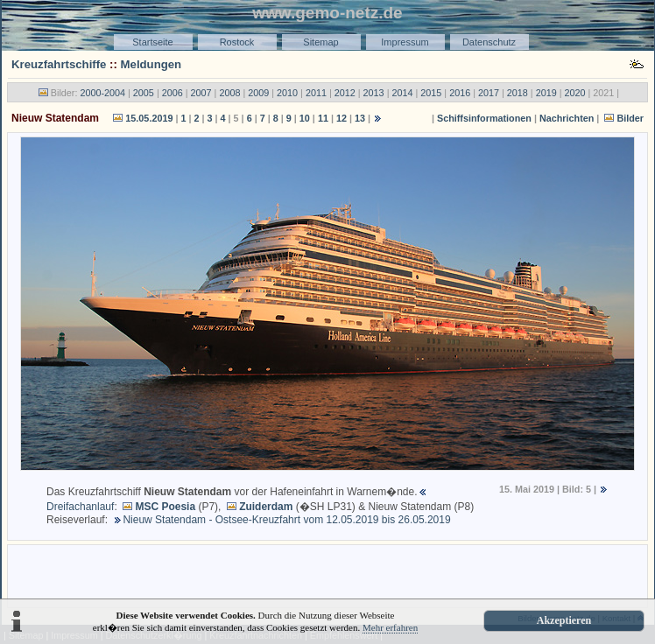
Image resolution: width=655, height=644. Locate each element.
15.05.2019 (149, 118)
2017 (489, 93)
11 (323, 118)
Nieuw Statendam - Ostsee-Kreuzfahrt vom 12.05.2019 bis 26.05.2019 (286, 520)
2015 (431, 93)
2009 (258, 93)
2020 (575, 93)
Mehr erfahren (390, 627)
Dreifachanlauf (80, 507)
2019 (546, 93)
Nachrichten (567, 118)
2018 (518, 93)
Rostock (237, 42)
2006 (173, 93)
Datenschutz (489, 42)
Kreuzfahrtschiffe (59, 64)
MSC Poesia (165, 507)
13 (360, 118)
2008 (229, 93)
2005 (144, 93)
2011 (316, 93)
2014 (402, 93)
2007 (201, 93)
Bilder (630, 118)
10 (305, 118)
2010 (287, 93)
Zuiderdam (266, 507)
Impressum (405, 42)
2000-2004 (102, 93)
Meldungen (151, 64)
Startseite (152, 42)
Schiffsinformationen (484, 118)
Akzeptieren (564, 620)
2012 (345, 93)
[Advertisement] (327, 575)
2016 (460, 93)
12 (342, 118)
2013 (374, 93)
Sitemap (320, 42)
